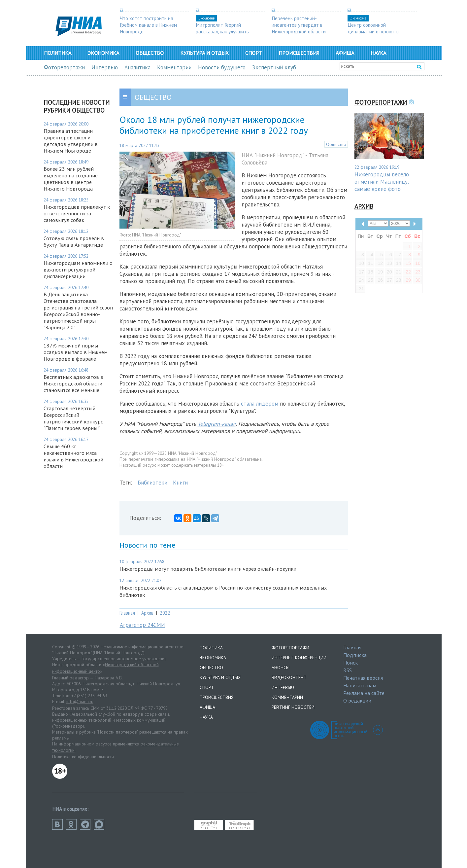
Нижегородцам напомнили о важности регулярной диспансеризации (78, 270)
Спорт (254, 53)
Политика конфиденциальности (83, 757)
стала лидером (260, 404)
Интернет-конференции (299, 658)
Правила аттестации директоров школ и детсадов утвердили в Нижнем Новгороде (71, 141)
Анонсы (281, 668)
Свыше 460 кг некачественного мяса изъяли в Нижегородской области (73, 456)
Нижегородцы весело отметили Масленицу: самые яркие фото (382, 182)
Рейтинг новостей (293, 707)
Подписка (355, 655)
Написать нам (360, 685)
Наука (378, 53)
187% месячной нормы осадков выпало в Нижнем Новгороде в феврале (76, 352)
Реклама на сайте (364, 693)
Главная (127, 613)
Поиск (350, 663)
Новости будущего (222, 67)
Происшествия (299, 53)
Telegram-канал (217, 424)
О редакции (357, 701)
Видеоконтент (289, 677)
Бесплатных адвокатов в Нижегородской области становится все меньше (73, 383)
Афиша (345, 53)
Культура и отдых (204, 53)
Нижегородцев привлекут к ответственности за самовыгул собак (77, 213)
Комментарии (174, 67)
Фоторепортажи (64, 67)
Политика (58, 53)
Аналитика (137, 67)
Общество (150, 53)
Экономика (103, 53)
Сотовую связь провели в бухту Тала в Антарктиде (74, 241)
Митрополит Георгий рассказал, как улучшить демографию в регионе (222, 31)
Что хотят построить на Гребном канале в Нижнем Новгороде (148, 25)
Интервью (105, 67)
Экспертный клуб (274, 67)
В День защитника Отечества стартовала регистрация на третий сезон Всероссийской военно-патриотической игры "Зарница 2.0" (78, 311)
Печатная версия (363, 678)
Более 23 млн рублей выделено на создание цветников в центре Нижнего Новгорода (71, 179)
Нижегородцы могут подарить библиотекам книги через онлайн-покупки (208, 569)
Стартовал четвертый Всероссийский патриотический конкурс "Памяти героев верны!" (73, 418)
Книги (180, 483)
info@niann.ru (80, 702)
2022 (165, 613)
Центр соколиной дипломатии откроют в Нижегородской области (375, 31)
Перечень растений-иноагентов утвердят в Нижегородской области (299, 25)
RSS (348, 670)
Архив (147, 613)
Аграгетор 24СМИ (142, 625)
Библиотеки (152, 483)
